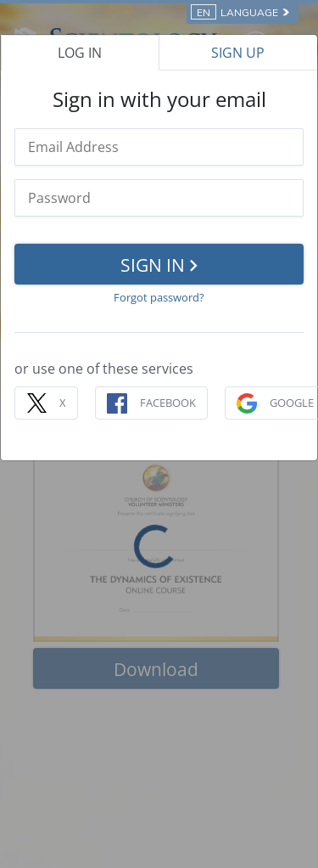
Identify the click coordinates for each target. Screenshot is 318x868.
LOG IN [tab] (80, 53)
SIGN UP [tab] (238, 53)
